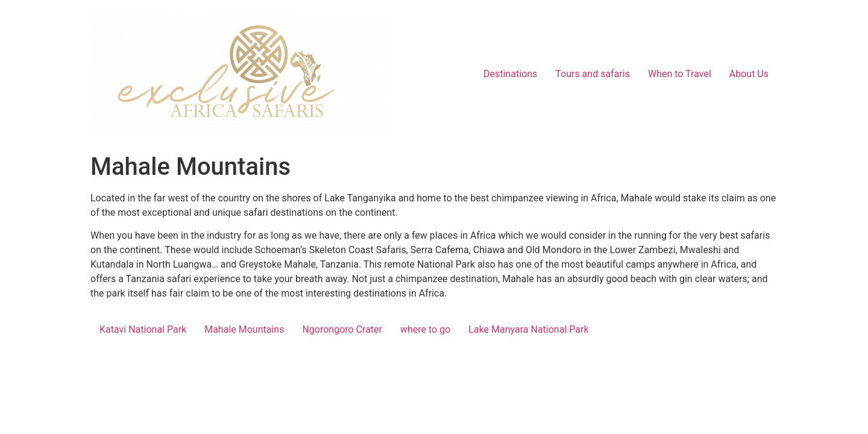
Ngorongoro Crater (342, 329)
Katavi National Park (143, 329)
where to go (425, 329)
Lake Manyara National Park (528, 329)
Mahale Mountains (244, 329)
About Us (749, 74)
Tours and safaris (593, 74)
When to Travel (680, 74)
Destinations (510, 74)
